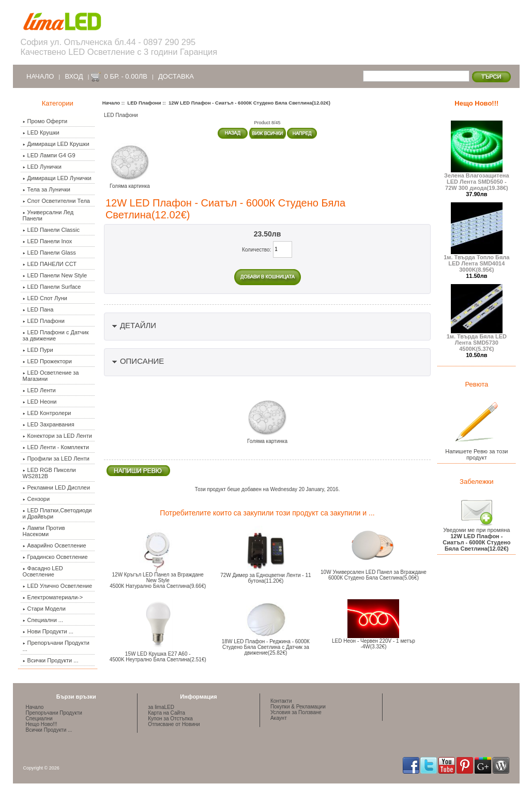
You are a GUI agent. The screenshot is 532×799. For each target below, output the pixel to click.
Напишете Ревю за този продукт (476, 452)
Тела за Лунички (47, 189)
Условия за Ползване (296, 712)
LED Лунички (42, 167)
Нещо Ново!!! (476, 103)
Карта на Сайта (166, 713)
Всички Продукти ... (51, 660)
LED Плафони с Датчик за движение (56, 335)
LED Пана (38, 309)
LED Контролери (47, 413)
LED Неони (40, 402)
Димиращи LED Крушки (56, 144)
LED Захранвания (49, 424)
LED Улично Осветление (57, 586)
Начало (40, 76)
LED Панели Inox (48, 241)
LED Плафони (144, 103)
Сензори (36, 499)
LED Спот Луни (45, 298)
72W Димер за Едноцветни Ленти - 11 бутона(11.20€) (265, 578)
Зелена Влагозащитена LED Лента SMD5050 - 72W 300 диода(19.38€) (477, 179)
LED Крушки (41, 132)
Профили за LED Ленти (56, 458)
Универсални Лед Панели (48, 215)
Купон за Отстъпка (170, 719)
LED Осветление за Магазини (51, 376)
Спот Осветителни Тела (56, 201)
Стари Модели (44, 609)
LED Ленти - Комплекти (56, 447)
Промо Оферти (45, 121)
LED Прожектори (47, 361)
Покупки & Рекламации (298, 707)
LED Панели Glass (49, 253)
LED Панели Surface (52, 287)
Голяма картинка (267, 439)
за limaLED (161, 707)
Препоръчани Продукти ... (56, 646)
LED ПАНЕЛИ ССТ (50, 264)
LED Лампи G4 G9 (49, 155)
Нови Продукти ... (48, 631)
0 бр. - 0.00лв (126, 76)
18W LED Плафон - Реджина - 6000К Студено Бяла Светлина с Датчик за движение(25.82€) (266, 647)
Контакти (281, 701)
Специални (39, 719)
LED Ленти (39, 390)
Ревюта (476, 384)
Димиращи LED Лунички (57, 178)
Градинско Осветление (55, 557)
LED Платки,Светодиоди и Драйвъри (57, 513)
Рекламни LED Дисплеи (56, 487)
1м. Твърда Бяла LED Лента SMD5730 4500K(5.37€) (477, 340)
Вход (74, 76)
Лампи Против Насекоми (44, 531)
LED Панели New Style (55, 275)
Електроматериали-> (53, 597)
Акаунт (279, 718)
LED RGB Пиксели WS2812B (49, 473)
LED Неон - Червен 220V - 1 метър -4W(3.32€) (374, 644)
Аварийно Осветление (55, 545)
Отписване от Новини (174, 724)
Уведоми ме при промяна (476, 537)
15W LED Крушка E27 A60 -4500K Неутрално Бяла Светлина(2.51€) (158, 657)
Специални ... (43, 620)
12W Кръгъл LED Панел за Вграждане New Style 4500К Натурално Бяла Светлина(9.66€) (158, 580)
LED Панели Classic (51, 230)
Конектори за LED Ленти (57, 436)
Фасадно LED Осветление (43, 571)
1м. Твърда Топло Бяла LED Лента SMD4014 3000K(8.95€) (476, 261)
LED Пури (38, 350)
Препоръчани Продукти (54, 713)
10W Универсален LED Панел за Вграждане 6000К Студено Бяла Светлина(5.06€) (374, 575)
